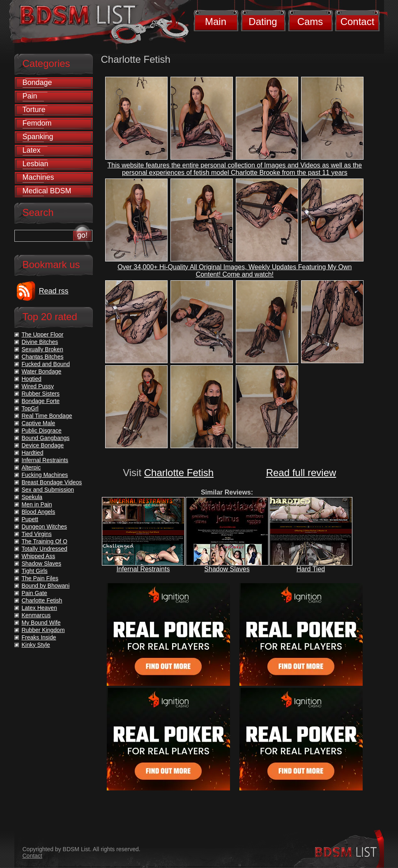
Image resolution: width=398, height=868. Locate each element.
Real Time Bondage (47, 416)
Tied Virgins (37, 534)
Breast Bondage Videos (52, 482)
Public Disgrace (42, 431)
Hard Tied (311, 569)
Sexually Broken (43, 349)
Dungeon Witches (45, 527)
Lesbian (36, 164)
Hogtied (32, 379)
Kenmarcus (36, 615)
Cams (310, 22)
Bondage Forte (41, 401)
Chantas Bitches (43, 357)
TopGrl (30, 408)
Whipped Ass (39, 556)
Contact (358, 22)
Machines (38, 177)
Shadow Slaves (227, 569)
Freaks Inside (39, 637)
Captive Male (39, 423)
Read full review (301, 473)
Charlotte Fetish (179, 473)
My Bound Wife (41, 623)
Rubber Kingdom (43, 630)
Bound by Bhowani (46, 586)
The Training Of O (45, 541)
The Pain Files (40, 578)
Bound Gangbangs (46, 438)
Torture (34, 110)
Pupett (30, 519)
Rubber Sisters (41, 394)
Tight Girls (35, 571)
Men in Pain (37, 504)
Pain (30, 96)
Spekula (32, 497)
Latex (32, 150)
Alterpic (31, 467)
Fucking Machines (45, 475)
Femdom (37, 123)
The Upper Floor (43, 334)
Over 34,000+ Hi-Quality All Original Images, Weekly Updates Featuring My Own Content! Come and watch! (235, 271)
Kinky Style (36, 645)
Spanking (38, 137)
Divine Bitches (40, 342)
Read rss (54, 291)
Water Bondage (42, 371)
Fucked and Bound (46, 364)
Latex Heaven (39, 608)
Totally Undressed (45, 549)
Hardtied (33, 453)
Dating (263, 22)
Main (216, 22)
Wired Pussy (38, 386)
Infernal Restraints (143, 569)
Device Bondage (43, 445)
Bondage (37, 82)
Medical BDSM (47, 191)
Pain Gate (35, 593)
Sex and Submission (48, 490)
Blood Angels (39, 512)
